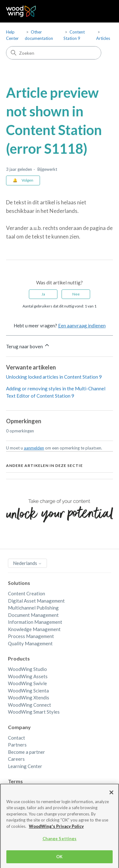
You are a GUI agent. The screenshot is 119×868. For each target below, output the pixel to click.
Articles (103, 38)
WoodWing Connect (30, 705)
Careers (16, 759)
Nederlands (27, 563)
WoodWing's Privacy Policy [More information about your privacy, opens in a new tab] (56, 832)
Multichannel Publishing (33, 608)
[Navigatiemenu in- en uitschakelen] (102, 11)
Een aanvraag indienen (82, 325)
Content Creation (26, 593)
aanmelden (34, 448)
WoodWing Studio (27, 669)
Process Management (31, 636)
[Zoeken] (54, 53)
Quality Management (30, 643)
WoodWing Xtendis (29, 697)
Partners (17, 745)
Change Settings (60, 844)
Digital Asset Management (36, 601)
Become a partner (26, 752)
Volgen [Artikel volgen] (27, 180)
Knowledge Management (34, 629)
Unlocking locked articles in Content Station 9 (54, 377)
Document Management (33, 615)
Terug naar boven (28, 346)
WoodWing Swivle (27, 683)
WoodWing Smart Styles (34, 712)
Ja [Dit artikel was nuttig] (43, 294)
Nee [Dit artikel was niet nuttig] (76, 294)
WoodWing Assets (28, 676)
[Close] (111, 797)
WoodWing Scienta (28, 691)
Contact (17, 738)
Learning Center (25, 766)
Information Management (35, 622)
